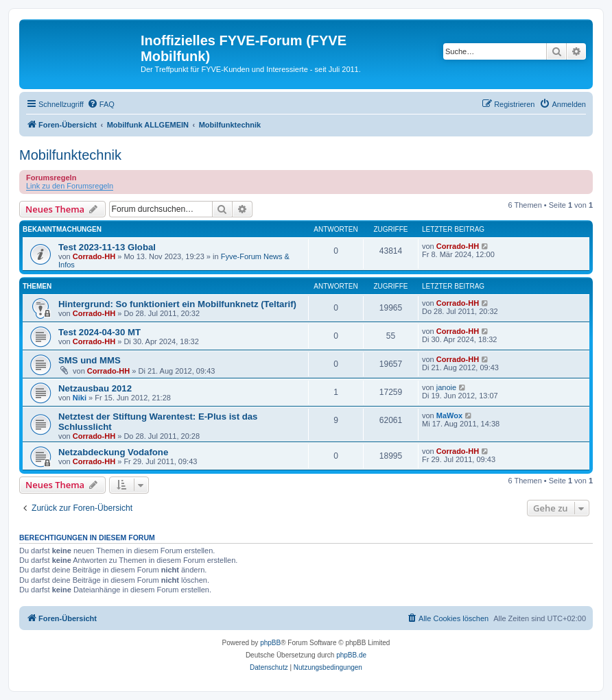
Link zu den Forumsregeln (70, 186)
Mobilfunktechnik (70, 155)
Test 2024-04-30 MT (99, 332)
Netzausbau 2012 (95, 388)
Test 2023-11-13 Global (107, 247)
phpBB (270, 643)
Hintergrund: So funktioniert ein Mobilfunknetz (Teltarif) (177, 304)
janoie (446, 387)
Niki (80, 398)
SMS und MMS (90, 360)
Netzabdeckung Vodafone (113, 452)
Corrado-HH (94, 256)
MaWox (449, 415)
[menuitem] (101, 104)
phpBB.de (351, 655)
